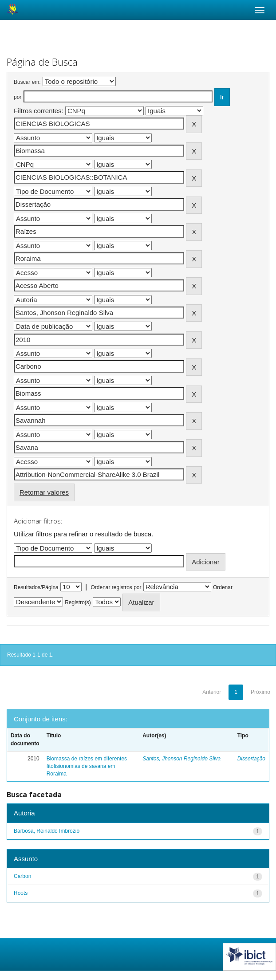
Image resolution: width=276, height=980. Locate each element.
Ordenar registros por (116, 587)
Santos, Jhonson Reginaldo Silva (181, 759)
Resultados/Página (36, 587)
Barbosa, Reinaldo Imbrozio (47, 831)
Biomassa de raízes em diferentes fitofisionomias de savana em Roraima (87, 766)
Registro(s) (78, 602)
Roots (21, 893)
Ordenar (223, 587)
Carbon (22, 876)
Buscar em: (27, 82)
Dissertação (251, 759)
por (18, 97)
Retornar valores (44, 492)
